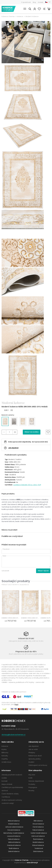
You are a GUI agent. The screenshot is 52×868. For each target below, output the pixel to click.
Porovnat (44, 9)
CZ (49, 2)
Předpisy (32, 753)
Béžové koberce (14, 821)
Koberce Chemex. (22, 860)
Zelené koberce (14, 851)
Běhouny (5, 753)
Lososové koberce (14, 836)
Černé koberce (38, 827)
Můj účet (35, 9)
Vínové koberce (38, 824)
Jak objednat (13, 448)
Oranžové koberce (14, 845)
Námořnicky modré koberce (14, 833)
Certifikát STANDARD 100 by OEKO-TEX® (27, 485)
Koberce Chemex (9, 9)
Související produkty (16, 581)
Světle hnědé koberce (39, 833)
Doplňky (5, 759)
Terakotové (39, 848)
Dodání (31, 762)
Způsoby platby (35, 759)
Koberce (20, 16)
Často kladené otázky (10, 794)
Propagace (33, 787)
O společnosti (26, 2)
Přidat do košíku (32, 432)
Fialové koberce (38, 830)
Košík (49, 9)
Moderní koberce (32, 16)
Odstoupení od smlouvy (38, 765)
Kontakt (41, 2)
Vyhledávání (30, 9)
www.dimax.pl (32, 863)
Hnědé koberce (14, 824)
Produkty (32, 784)
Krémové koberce (38, 836)
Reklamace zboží (35, 756)
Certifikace (6, 797)
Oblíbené (39, 9)
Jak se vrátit (33, 749)
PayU (16, 704)
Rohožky (5, 756)
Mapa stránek (7, 784)
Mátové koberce (14, 842)
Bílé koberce (38, 821)
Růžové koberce (38, 845)
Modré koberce (38, 842)
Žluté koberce (38, 839)
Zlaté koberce (38, 851)
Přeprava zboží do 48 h (26, 652)
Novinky (31, 791)
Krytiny (4, 749)
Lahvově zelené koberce (14, 827)
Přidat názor (43, 571)
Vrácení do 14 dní (26, 638)
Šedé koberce (14, 848)
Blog (34, 2)
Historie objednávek (36, 781)
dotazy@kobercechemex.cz (14, 735)
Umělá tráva (6, 762)
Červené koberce (14, 830)
